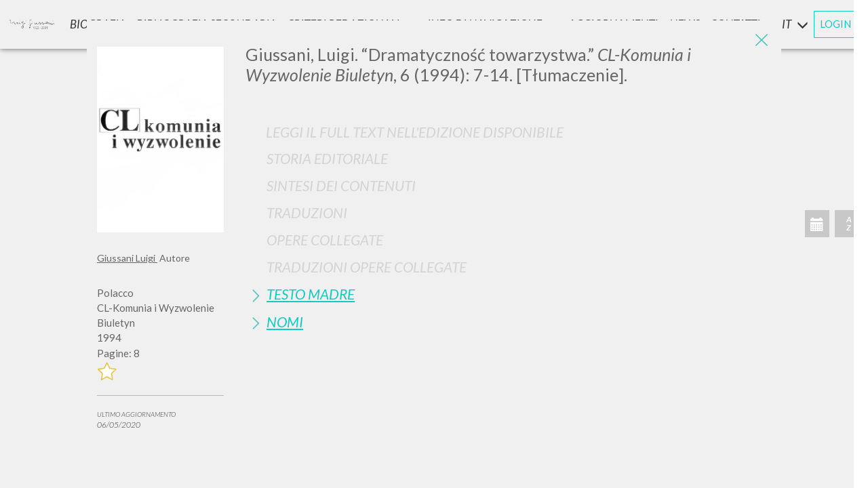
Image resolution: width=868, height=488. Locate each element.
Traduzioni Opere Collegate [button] (367, 267)
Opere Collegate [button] (325, 240)
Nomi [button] (285, 322)
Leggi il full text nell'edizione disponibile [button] (415, 132)
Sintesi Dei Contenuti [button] (341, 185)
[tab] (508, 158)
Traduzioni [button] (307, 212)
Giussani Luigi (127, 258)
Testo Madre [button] (311, 294)
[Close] (761, 41)
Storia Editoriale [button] (327, 158)
